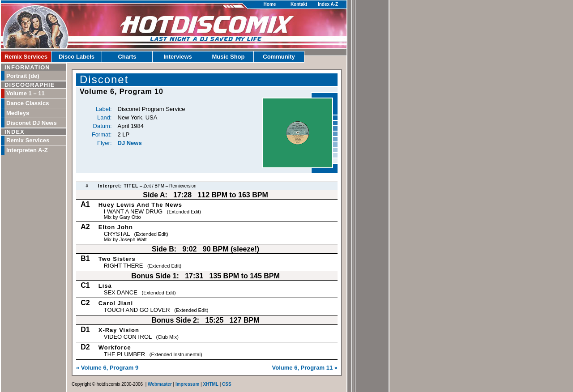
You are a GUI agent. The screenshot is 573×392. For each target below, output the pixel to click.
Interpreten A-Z (27, 150)
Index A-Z (328, 4)
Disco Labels (77, 57)
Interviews (178, 57)
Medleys (18, 113)
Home (270, 4)
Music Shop (229, 57)
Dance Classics (28, 103)
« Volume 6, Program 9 (107, 368)
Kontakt (299, 4)
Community (279, 57)
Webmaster (160, 384)
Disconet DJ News (32, 123)
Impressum (187, 384)
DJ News (130, 143)
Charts (127, 57)
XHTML (210, 384)
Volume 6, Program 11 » (305, 368)
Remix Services (26, 57)
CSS (227, 384)
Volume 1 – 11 (26, 93)
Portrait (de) (23, 76)
